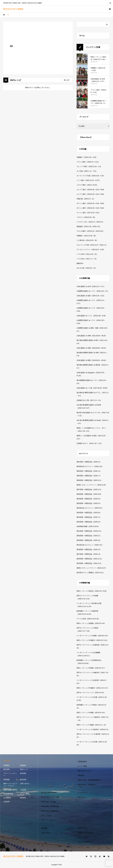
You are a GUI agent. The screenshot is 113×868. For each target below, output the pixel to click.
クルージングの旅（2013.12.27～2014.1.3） (92, 245)
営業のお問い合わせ (10, 790)
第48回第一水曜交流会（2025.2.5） (89, 549)
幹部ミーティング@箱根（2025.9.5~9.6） (91, 623)
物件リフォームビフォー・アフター (10, 785)
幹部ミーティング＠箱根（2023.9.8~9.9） (91, 713)
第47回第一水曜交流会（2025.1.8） (89, 554)
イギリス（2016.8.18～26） (86, 217)
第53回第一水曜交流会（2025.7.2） (89, 517)
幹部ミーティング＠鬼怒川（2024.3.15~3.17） (93, 688)
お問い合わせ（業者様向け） (88, 785)
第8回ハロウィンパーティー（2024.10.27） (92, 568)
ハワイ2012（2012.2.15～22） (87, 254)
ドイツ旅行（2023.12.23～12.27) (88, 180)
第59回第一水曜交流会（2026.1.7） (89, 476)
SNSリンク (24, 769)
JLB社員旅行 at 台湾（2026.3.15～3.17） (91, 286)
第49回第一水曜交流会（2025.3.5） (89, 540)
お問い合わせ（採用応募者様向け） (90, 780)
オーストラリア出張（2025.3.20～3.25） (91, 176)
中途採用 (7, 802)
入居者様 (23, 790)
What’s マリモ (82, 828)
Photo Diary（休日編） (49, 802)
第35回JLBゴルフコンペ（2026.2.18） (90, 466)
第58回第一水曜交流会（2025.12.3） (89, 480)
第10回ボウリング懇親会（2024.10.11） (91, 573)
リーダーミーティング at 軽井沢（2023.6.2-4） (93, 729)
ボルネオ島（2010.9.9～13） (87, 268)
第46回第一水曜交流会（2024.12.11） (90, 559)
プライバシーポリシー (10, 774)
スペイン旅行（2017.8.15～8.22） (89, 213)
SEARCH (110, 3)
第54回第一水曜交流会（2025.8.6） (89, 513)
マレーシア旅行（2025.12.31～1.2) (89, 166)
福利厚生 (23, 798)
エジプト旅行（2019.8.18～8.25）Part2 (90, 190)
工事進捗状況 (82, 762)
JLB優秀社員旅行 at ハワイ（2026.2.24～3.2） (93, 291)
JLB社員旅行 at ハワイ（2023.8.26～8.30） (92, 316)
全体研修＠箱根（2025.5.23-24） (88, 526)
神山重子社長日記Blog (49, 793)
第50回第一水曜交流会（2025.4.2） (89, 536)
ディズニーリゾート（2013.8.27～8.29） (91, 250)
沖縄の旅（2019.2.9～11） (86, 199)
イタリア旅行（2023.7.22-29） (87, 185)
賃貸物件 (23, 765)
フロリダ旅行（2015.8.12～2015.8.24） (90, 231)
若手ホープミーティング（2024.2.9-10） (91, 693)
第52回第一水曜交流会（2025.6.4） (89, 522)
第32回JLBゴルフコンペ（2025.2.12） (90, 545)
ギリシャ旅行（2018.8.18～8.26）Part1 (90, 208)
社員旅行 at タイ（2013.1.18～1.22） (90, 443)
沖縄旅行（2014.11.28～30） (87, 236)
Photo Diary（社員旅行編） (50, 811)
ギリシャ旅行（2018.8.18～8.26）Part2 (90, 203)
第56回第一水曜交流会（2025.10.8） (89, 494)
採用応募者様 (8, 794)
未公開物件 (7, 798)
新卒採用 (7, 769)
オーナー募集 (25, 794)
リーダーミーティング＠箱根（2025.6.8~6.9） (93, 636)
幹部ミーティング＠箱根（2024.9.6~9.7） (91, 668)
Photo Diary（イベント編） (50, 797)
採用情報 (7, 780)
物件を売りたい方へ (85, 771)
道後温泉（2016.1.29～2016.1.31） (89, 226)
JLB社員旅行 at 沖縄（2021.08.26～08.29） (92, 336)
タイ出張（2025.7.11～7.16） (87, 171)
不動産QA (81, 775)
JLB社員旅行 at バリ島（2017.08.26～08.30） (93, 388)
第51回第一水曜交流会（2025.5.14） (89, 531)
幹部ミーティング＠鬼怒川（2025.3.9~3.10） (92, 640)
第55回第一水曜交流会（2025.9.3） (89, 499)
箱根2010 (80, 263)
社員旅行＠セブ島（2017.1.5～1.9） (89, 400)
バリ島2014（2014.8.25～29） (87, 240)
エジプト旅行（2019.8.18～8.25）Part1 (90, 194)
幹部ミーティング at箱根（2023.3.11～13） (92, 725)
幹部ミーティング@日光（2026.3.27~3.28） (92, 591)
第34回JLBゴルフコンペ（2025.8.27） (90, 508)
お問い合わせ (25, 784)
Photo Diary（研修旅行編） (50, 806)
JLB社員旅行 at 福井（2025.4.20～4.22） (91, 296)
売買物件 (7, 765)
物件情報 (23, 773)
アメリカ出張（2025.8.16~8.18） (88, 619)
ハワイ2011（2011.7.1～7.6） (87, 259)
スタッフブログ (46, 816)
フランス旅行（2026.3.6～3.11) (88, 162)
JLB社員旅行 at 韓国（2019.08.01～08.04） (92, 360)
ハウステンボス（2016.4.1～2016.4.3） (90, 222)
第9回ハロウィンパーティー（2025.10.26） (92, 485)
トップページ (82, 793)
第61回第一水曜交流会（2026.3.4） (89, 462)
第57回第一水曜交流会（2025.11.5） (89, 489)
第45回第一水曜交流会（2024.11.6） (89, 563)
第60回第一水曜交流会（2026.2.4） (89, 471)
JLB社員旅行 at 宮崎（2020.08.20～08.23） (92, 348)
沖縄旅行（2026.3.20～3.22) (86, 157)
